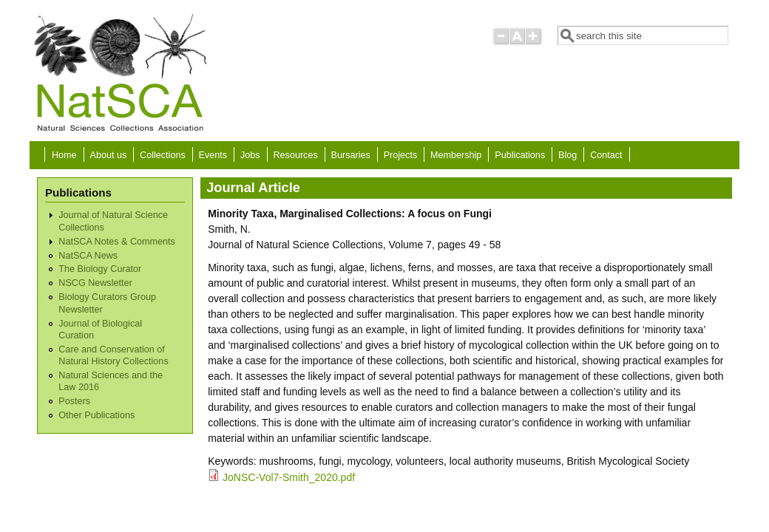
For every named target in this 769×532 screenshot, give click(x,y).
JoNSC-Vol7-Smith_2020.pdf (289, 477)
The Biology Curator (100, 269)
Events (213, 155)
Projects (401, 155)
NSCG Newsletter (95, 283)
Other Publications (96, 415)
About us (108, 155)
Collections (163, 155)
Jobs (250, 155)
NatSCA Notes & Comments (116, 242)
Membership (456, 155)
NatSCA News (88, 256)
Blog (568, 155)
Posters (74, 401)
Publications (520, 155)
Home (64, 155)
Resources (296, 155)
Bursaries (351, 155)
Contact (606, 155)
